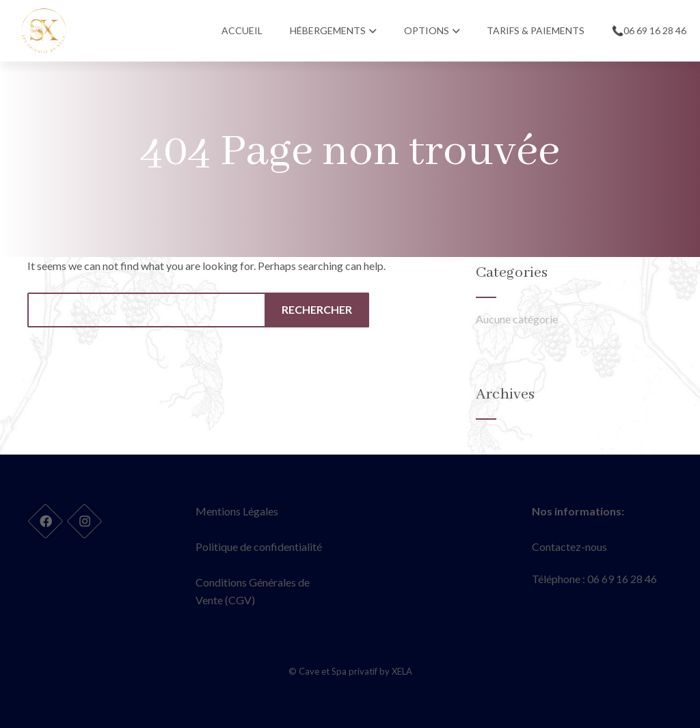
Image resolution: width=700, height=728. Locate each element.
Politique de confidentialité (259, 547)
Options (432, 30)
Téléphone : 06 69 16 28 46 (594, 579)
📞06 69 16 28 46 (649, 30)
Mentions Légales (237, 511)
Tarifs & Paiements (536, 30)
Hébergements (333, 30)
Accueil (242, 30)
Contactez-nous (569, 547)
